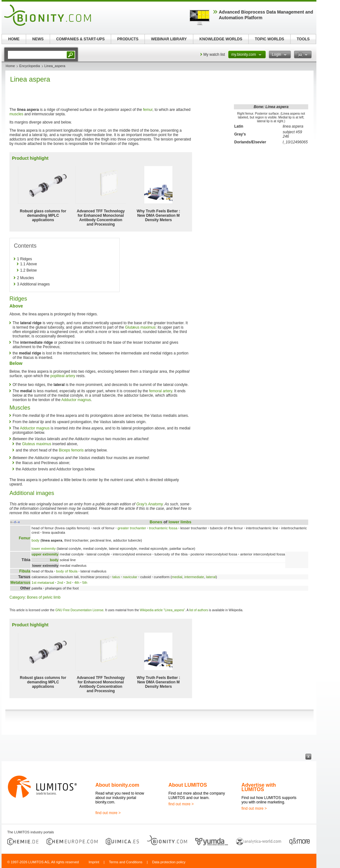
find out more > (108, 813)
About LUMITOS (188, 785)
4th (77, 583)
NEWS (38, 39)
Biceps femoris (71, 450)
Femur (25, 538)
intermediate (194, 577)
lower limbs (180, 522)
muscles (16, 114)
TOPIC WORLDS (269, 39)
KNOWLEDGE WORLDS (221, 39)
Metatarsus (20, 583)
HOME (14, 39)
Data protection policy (169, 862)
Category (17, 597)
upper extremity (45, 554)
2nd (60, 583)
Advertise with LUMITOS (259, 787)
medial (177, 577)
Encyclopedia (29, 66)
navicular (130, 577)
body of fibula (67, 571)
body (35, 540)
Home (10, 66)
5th (85, 583)
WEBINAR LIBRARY (169, 39)
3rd (69, 583)
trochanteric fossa (163, 528)
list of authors (198, 610)
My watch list (214, 55)
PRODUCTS (128, 39)
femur (148, 110)
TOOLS (303, 39)
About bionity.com (117, 785)
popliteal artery (63, 376)
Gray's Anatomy (150, 504)
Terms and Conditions (126, 862)
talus (116, 577)
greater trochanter (132, 528)
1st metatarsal (43, 583)
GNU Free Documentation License (79, 610)
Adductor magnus (76, 400)
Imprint (94, 862)
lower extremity (44, 549)
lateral (211, 577)
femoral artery (161, 391)
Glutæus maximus (140, 327)
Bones (156, 522)
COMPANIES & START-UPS (80, 39)
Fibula (25, 571)
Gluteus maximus (37, 444)
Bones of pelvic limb (44, 597)
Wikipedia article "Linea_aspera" (162, 610)
